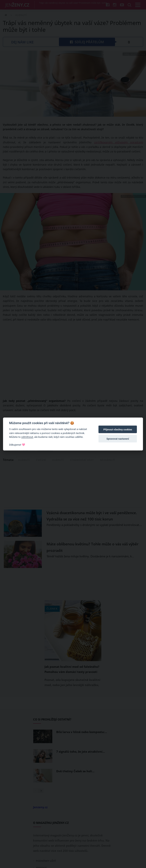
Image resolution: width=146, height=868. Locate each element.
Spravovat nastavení (118, 439)
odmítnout (27, 437)
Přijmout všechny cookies (118, 430)
